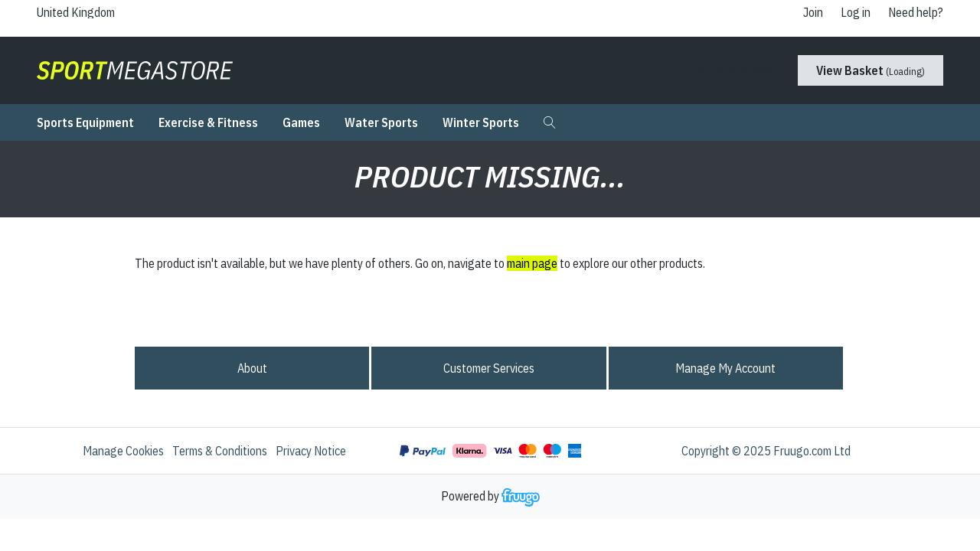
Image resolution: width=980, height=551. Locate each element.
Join (813, 12)
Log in (856, 12)
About (252, 368)
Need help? (916, 12)
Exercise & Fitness (208, 122)
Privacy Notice (311, 451)
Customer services (489, 368)
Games (301, 122)
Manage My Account (725, 368)
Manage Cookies (123, 451)
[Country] (88, 12)
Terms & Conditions (220, 451)
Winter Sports (481, 122)
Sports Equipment (85, 122)
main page (532, 263)
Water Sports (381, 122)
